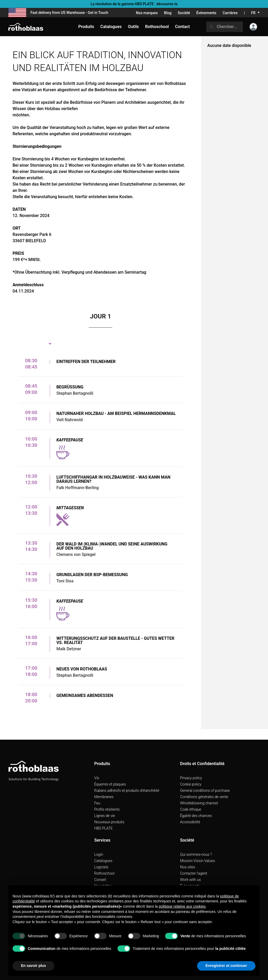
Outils (133, 27)
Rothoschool (104, 873)
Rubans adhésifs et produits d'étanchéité (127, 791)
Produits (86, 27)
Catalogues (103, 861)
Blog (168, 13)
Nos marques (147, 13)
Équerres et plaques (110, 784)
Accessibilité (190, 822)
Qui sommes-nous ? (196, 854)
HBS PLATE (104, 828)
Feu (97, 803)
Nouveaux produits (109, 822)
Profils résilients (107, 809)
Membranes (104, 797)
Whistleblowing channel (199, 803)
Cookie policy (191, 784)
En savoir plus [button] (33, 966)
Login (99, 854)
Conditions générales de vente (204, 797)
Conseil (100, 880)
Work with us (190, 880)
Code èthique (191, 809)
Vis (97, 778)
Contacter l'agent (194, 873)
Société (184, 13)
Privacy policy (191, 778)
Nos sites (188, 867)
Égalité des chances (196, 816)
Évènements (206, 13)
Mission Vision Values (198, 861)
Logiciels (101, 867)
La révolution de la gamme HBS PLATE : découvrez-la (134, 4)
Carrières (230, 13)
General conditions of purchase (205, 791)
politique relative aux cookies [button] (182, 906)
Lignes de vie (105, 816)
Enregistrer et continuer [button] (226, 966)
